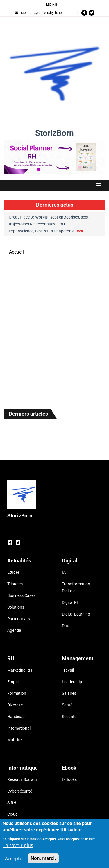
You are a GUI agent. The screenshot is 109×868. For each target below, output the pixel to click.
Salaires (69, 693)
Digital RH (71, 602)
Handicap (16, 717)
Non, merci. (43, 860)
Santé (67, 705)
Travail (68, 670)
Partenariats (19, 619)
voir (80, 231)
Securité (69, 717)
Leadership (72, 682)
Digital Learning (76, 614)
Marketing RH (20, 670)
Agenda (14, 630)
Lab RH (52, 4)
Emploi (13, 682)
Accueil (16, 252)
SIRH (12, 803)
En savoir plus (18, 847)
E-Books (69, 779)
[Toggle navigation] (54, 185)
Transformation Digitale (76, 587)
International (19, 728)
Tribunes (15, 584)
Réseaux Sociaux (23, 779)
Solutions (16, 607)
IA (64, 572)
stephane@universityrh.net (39, 13)
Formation (17, 693)
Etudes (14, 572)
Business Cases (21, 595)
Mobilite (14, 740)
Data (66, 626)
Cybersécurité (20, 791)
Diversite (15, 705)
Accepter (15, 860)
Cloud (12, 814)
